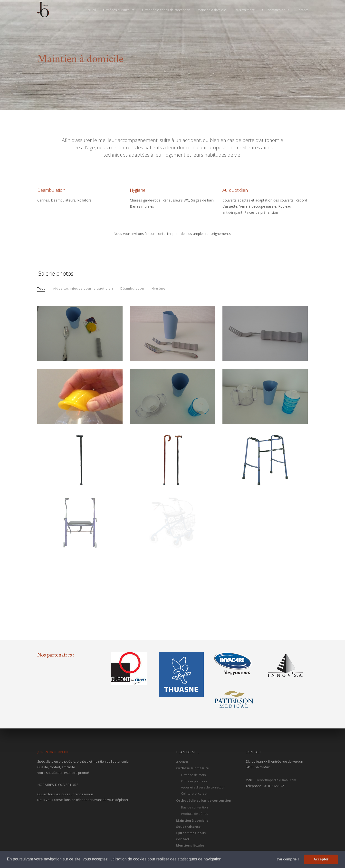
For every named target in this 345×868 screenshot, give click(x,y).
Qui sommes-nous (276, 10)
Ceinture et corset (194, 793)
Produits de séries (195, 814)
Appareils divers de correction (203, 787)
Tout (41, 288)
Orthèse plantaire (194, 781)
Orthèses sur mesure (119, 10)
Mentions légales (190, 845)
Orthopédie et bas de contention (166, 10)
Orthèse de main (193, 775)
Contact (302, 10)
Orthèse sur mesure (192, 768)
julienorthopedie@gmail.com (275, 780)
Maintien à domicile (212, 10)
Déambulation (132, 288)
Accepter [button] (321, 859)
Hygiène (158, 288)
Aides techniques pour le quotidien (83, 288)
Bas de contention (194, 807)
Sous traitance (244, 10)
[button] (224, 860)
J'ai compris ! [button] (287, 859)
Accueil (91, 10)
